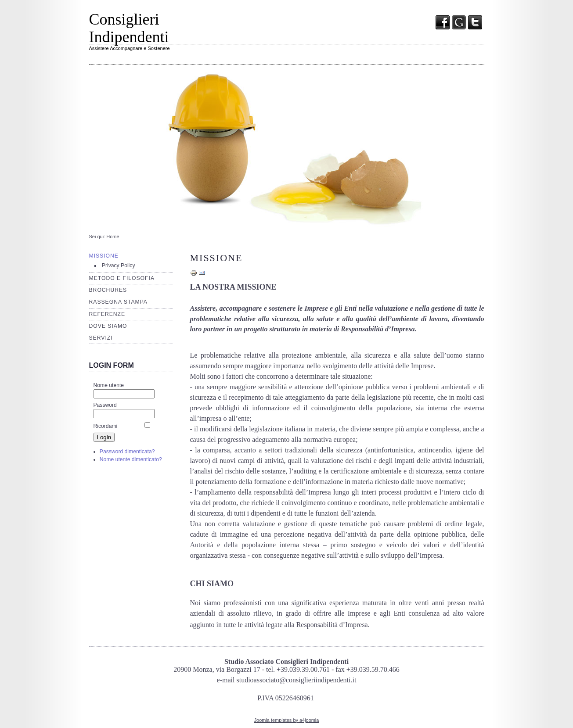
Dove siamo (108, 326)
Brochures (108, 290)
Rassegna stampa (118, 302)
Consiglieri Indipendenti (129, 28)
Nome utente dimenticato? (131, 459)
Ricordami (106, 426)
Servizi (101, 338)
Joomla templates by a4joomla (287, 720)
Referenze (107, 314)
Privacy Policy (119, 265)
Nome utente (109, 385)
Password (105, 405)
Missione (104, 256)
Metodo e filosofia (122, 278)
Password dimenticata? (127, 452)
